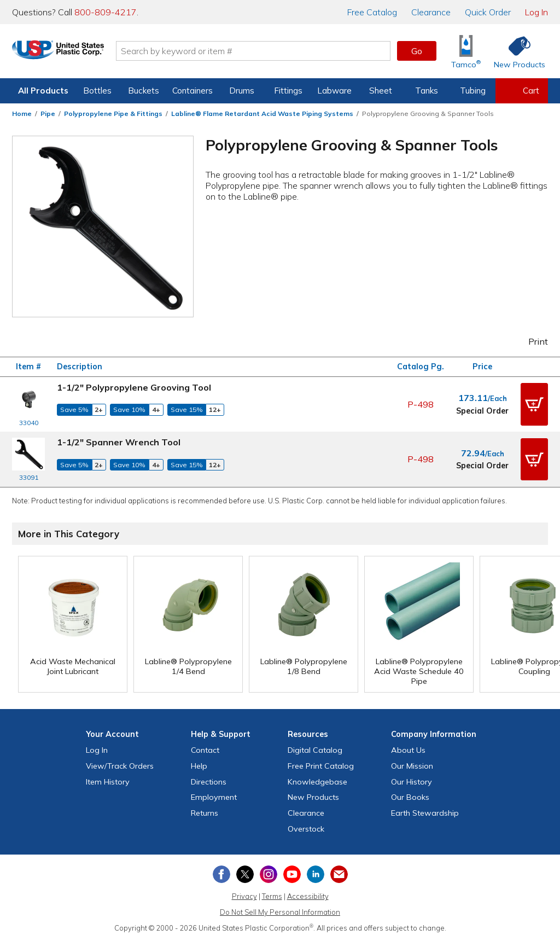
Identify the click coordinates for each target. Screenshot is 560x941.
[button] (534, 404)
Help (199, 766)
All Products (43, 91)
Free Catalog (321, 766)
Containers (192, 91)
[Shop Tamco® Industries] (466, 51)
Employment (214, 797)
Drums (242, 91)
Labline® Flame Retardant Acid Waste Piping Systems (262, 114)
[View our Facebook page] (221, 874)
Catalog (372, 12)
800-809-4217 (106, 12)
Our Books (410, 797)
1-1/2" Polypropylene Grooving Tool (134, 387)
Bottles (97, 91)
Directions (209, 782)
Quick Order (488, 12)
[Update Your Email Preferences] (339, 874)
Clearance (431, 12)
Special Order (482, 411)
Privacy (244, 896)
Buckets (144, 91)
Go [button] (417, 51)
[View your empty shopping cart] (522, 91)
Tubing (473, 91)
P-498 (421, 404)
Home (22, 114)
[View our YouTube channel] (292, 874)
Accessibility (308, 896)
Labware (334, 91)
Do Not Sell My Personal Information (280, 912)
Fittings (288, 91)
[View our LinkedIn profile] (316, 874)
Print (531, 341)
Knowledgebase (317, 782)
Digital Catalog (315, 750)
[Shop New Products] (516, 51)
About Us (408, 750)
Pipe (48, 114)
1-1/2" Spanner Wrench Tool (119, 442)
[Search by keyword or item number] (272, 51)
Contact (205, 750)
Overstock (306, 829)
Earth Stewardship (425, 813)
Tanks (427, 91)
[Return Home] (77, 53)
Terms (272, 896)
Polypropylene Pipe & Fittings (113, 114)
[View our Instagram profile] (269, 874)
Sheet (381, 91)
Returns (205, 813)
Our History (412, 782)
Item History (108, 782)
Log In (536, 12)
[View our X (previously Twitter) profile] (245, 874)
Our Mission (412, 766)
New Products (313, 797)
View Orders (120, 766)
